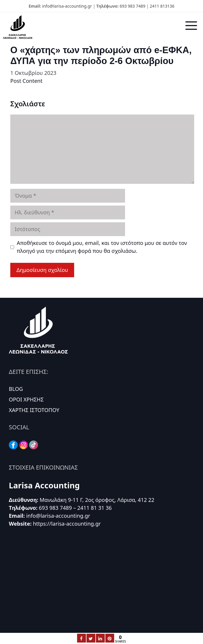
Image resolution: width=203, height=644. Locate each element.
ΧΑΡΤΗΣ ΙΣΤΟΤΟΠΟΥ (34, 410)
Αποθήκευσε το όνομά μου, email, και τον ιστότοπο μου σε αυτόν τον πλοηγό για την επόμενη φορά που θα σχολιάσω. (102, 247)
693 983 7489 (133, 6)
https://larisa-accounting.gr (67, 524)
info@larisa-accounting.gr (67, 6)
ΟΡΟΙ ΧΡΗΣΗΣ (26, 399)
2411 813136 (162, 6)
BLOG (16, 389)
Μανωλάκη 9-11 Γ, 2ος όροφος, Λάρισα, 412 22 (97, 500)
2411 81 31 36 (95, 508)
